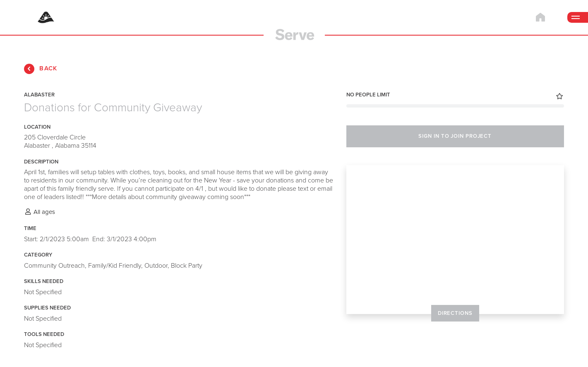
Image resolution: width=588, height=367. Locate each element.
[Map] (455, 240)
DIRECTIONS (455, 313)
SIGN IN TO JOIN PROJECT (455, 136)
